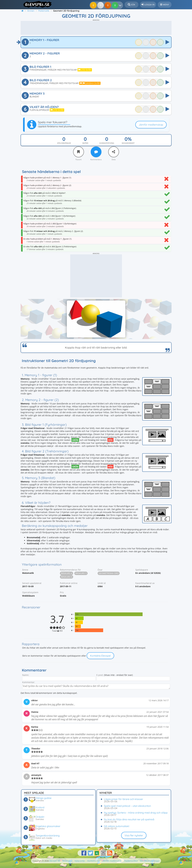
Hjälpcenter (80, 861)
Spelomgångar (64, 143)
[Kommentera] (96, 152)
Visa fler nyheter (134, 835)
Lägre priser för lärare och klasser (123, 799)
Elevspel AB (55, 861)
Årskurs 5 (81, 573)
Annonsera (67, 861)
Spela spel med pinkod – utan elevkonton (127, 806)
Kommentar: (29, 682)
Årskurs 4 (67, 573)
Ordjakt (40, 817)
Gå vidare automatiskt (117, 826)
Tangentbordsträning (48, 836)
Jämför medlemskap (151, 125)
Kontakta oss (94, 861)
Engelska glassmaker (48, 826)
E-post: (100, 675)
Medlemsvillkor (131, 861)
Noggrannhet (128, 143)
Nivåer (85, 143)
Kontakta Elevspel (100, 656)
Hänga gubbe (43, 798)
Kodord (40, 807)
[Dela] (114, 152)
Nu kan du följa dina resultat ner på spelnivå (129, 819)
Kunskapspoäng (107, 143)
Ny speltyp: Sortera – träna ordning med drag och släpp (136, 813)
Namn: (26, 675)
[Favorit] (79, 152)
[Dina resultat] (121, 5)
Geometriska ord (109, 573)
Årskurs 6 (67, 577)
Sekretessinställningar (150, 861)
